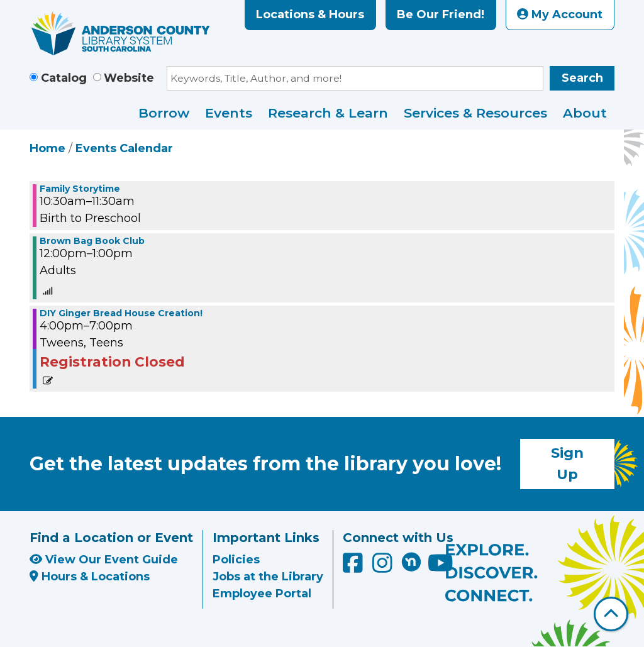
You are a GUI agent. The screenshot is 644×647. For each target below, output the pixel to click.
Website (129, 78)
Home (47, 148)
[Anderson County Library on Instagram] (384, 567)
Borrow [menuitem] (164, 113)
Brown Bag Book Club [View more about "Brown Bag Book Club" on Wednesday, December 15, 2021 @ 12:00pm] (92, 241)
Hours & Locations (90, 577)
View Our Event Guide (104, 560)
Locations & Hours (310, 14)
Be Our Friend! (441, 14)
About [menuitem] (585, 113)
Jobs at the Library (268, 577)
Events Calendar (124, 148)
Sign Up (567, 463)
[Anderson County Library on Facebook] (354, 567)
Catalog (64, 78)
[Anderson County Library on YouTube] (441, 567)
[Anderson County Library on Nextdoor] (411, 561)
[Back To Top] (611, 614)
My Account (560, 14)
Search (582, 78)
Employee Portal (262, 594)
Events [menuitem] (229, 113)
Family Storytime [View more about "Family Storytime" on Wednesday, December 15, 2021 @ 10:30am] (80, 189)
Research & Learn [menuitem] (328, 113)
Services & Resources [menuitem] (475, 113)
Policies (236, 560)
